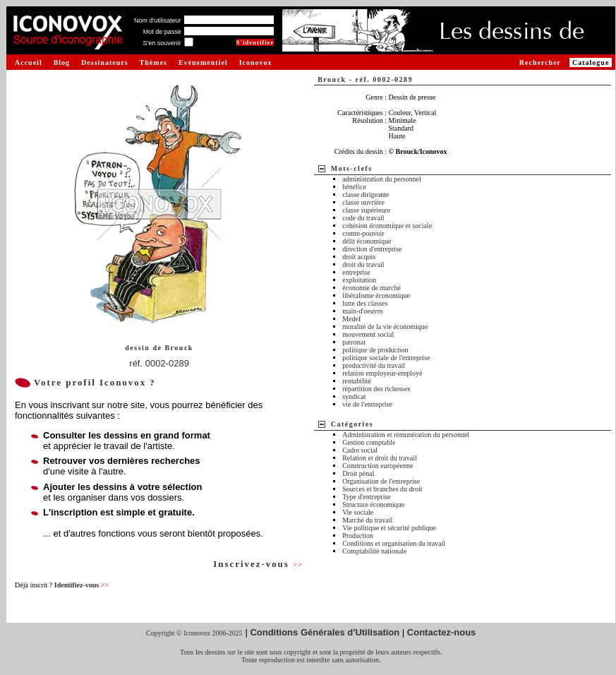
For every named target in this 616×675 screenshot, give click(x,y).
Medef (351, 319)
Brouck (179, 348)
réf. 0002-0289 (159, 363)
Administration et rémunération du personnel (406, 435)
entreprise (356, 272)
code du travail (363, 218)
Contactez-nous (442, 632)
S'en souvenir (162, 43)
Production (358, 536)
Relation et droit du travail (380, 458)
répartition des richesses (376, 389)
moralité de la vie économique (385, 327)
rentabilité (357, 381)
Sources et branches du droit (382, 489)
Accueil (29, 62)
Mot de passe (162, 32)
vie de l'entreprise (367, 404)
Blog (62, 62)
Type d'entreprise (367, 497)
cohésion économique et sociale (387, 226)
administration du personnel (382, 179)
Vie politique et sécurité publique (389, 528)
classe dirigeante (366, 195)
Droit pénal (358, 473)
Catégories (352, 424)
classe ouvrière (363, 202)
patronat (354, 342)
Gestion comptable (369, 442)
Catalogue (591, 62)
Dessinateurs (104, 62)
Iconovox (256, 62)
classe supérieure (366, 210)
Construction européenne (378, 466)
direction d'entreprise (372, 249)
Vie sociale (358, 512)
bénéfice (354, 187)
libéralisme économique (376, 295)
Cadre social (360, 450)
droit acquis (359, 257)
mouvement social (368, 334)
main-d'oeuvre (362, 311)
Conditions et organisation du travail (394, 543)
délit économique (367, 241)
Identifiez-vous (81, 585)
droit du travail (363, 264)
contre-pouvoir (363, 233)
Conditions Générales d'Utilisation (325, 632)
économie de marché (372, 288)
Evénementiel (203, 62)
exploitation (359, 280)
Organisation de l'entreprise (381, 481)
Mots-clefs (352, 168)
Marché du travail (367, 520)
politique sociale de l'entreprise (386, 358)
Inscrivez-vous (258, 564)
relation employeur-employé (382, 373)
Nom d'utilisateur (158, 20)
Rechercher (540, 62)
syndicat (354, 396)
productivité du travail (374, 365)
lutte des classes (365, 303)
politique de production (375, 350)
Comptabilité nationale (374, 551)
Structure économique (373, 504)
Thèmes (153, 62)
